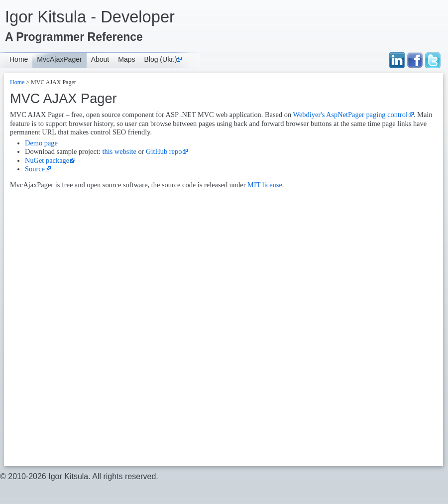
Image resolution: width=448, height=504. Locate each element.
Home (19, 59)
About (100, 59)
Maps (126, 59)
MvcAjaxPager (59, 59)
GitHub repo (164, 151)
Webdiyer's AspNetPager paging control (350, 115)
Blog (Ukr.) (160, 59)
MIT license (265, 185)
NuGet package (47, 160)
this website (119, 151)
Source (35, 169)
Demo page (41, 143)
